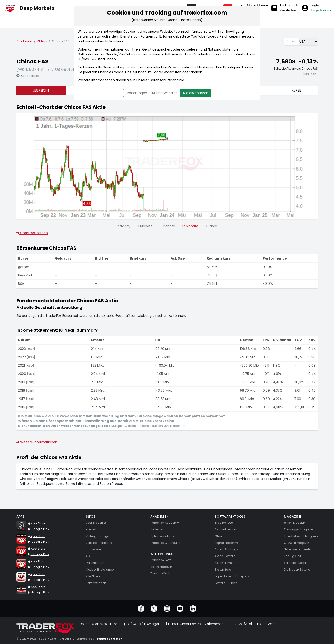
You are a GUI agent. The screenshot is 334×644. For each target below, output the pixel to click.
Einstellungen (136, 93)
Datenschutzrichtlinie (167, 80)
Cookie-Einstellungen (129, 72)
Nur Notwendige (165, 93)
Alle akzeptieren (196, 93)
